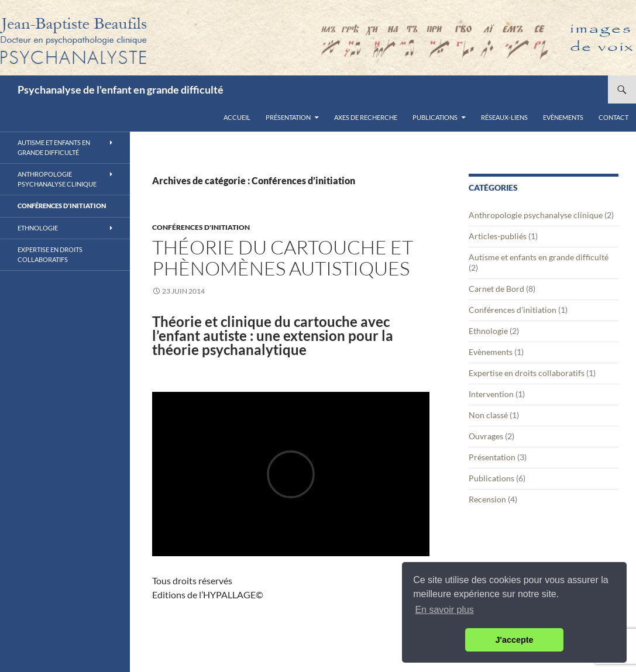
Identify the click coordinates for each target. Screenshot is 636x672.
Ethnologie (488, 331)
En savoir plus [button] (444, 610)
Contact (613, 117)
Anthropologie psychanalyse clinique (536, 215)
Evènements (563, 117)
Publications (435, 117)
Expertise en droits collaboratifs (527, 373)
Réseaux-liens (504, 117)
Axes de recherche (366, 117)
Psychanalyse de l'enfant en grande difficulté (121, 89)
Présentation (288, 117)
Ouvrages (486, 436)
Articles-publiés (498, 236)
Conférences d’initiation (62, 206)
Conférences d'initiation (201, 227)
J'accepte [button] (514, 640)
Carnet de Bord (496, 289)
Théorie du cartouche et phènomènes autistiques (283, 258)
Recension (487, 499)
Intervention (491, 394)
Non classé (488, 415)
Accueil (237, 117)
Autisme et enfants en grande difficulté (539, 257)
